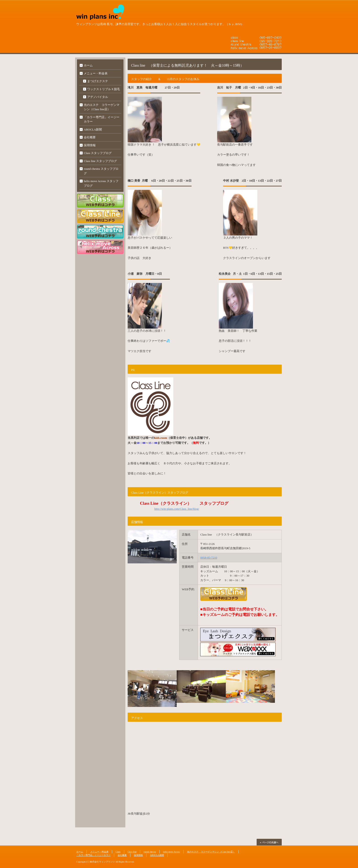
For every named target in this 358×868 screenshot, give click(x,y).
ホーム (88, 65)
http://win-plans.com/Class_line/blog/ (177, 509)
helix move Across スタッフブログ (101, 183)
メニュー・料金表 (96, 73)
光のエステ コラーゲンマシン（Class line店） (102, 107)
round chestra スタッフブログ (101, 171)
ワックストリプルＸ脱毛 (104, 89)
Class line (132, 852)
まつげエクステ (98, 81)
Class (118, 852)
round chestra (150, 852)
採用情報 (90, 145)
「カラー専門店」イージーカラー (102, 119)
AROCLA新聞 (93, 129)
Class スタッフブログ (98, 153)
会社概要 (90, 137)
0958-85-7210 (209, 558)
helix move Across (171, 852)
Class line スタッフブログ (100, 161)
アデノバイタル (98, 97)
